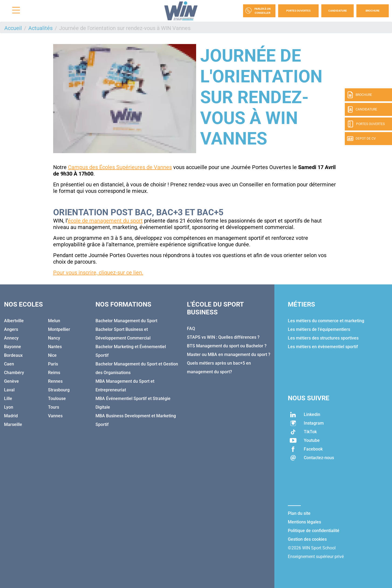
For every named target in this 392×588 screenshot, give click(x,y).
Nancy (54, 338)
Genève (11, 381)
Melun (54, 321)
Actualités (40, 28)
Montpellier (59, 329)
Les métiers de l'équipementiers (319, 329)
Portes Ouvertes (298, 11)
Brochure (373, 11)
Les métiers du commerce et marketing (326, 321)
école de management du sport (105, 221)
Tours (54, 407)
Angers (11, 329)
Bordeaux (13, 355)
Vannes (55, 416)
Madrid (11, 416)
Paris (53, 364)
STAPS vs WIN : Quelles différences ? (223, 337)
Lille (8, 399)
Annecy (11, 338)
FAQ (191, 329)
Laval (9, 390)
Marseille (13, 424)
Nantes (55, 347)
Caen (9, 364)
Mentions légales (304, 522)
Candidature (338, 11)
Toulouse (57, 399)
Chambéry (14, 373)
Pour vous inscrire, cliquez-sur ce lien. (98, 273)
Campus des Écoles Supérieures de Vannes (120, 167)
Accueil (13, 28)
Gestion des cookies (307, 539)
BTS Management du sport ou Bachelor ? (227, 346)
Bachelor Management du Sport (126, 321)
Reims (54, 373)
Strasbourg (59, 390)
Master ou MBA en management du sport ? (229, 355)
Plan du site (299, 513)
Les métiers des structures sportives (323, 338)
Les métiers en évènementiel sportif (323, 347)
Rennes (55, 381)
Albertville (14, 321)
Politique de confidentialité (314, 531)
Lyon (9, 407)
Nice (52, 355)
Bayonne (13, 347)
